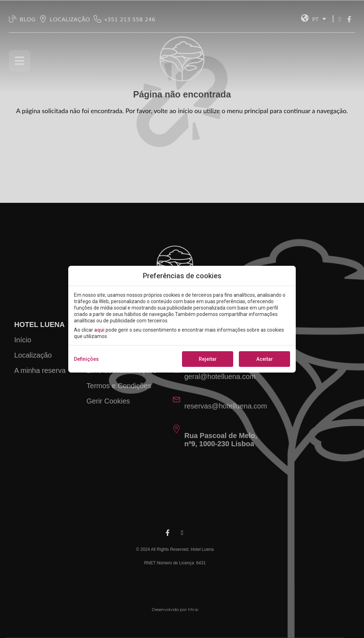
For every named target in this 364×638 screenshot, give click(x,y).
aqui (99, 330)
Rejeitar (208, 359)
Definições (86, 359)
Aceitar (265, 359)
